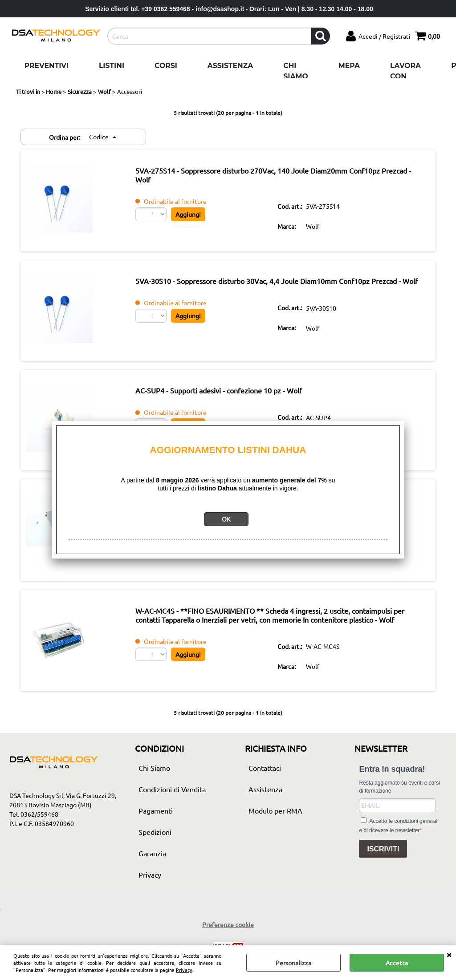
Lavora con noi (405, 76)
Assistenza (230, 66)
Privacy (184, 970)
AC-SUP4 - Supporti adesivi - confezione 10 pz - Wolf (233, 399)
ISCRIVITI (383, 874)
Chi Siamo (295, 71)
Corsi (166, 66)
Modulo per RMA (275, 835)
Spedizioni (155, 857)
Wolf (317, 228)
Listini (112, 66)
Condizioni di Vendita (172, 814)
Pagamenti (156, 835)
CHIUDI (449, 954)
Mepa (349, 66)
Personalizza (293, 963)
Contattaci (265, 793)
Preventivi (47, 66)
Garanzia (152, 878)
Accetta (397, 963)
